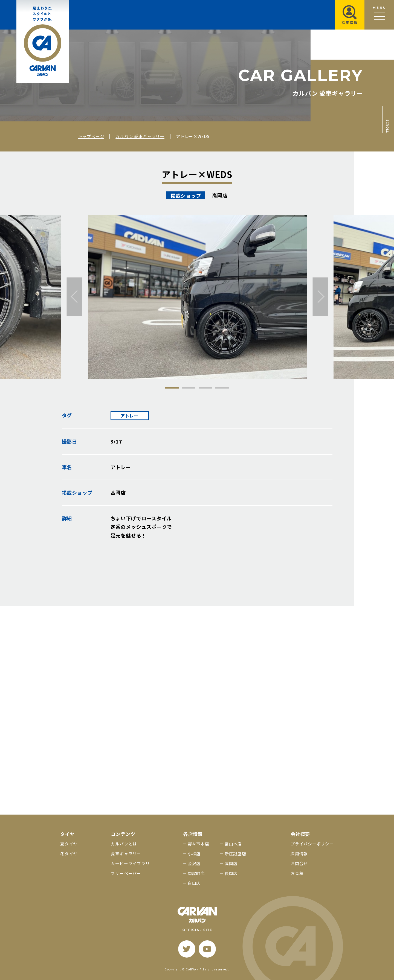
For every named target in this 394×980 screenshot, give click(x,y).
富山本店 (233, 844)
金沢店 (194, 863)
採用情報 (299, 854)
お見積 (297, 873)
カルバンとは (124, 844)
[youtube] (207, 949)
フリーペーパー (126, 873)
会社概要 (300, 834)
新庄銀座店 (235, 854)
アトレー (130, 416)
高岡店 (231, 863)
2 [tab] (189, 388)
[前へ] (75, 297)
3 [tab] (205, 388)
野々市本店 (199, 844)
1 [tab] (172, 388)
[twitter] (187, 949)
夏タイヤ (69, 844)
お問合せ (299, 863)
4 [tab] (222, 388)
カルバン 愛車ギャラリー (140, 136)
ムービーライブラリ (130, 863)
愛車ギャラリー (126, 854)
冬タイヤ (69, 854)
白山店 (194, 883)
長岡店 (231, 873)
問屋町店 (196, 873)
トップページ (91, 136)
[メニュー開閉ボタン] (379, 15)
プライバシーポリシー (312, 844)
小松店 (194, 854)
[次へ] (321, 297)
